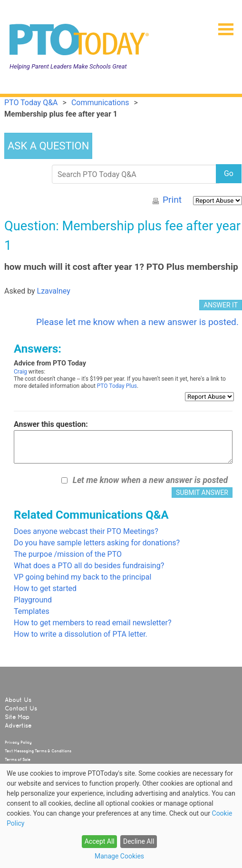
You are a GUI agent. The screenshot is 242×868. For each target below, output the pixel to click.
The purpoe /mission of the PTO (68, 554)
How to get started (45, 588)
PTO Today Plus (117, 386)
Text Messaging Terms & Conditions (38, 751)
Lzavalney (54, 291)
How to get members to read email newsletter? (93, 623)
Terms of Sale (18, 759)
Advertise (18, 726)
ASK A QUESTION (48, 146)
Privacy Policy (18, 742)
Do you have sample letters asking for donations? (97, 543)
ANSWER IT (221, 305)
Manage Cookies (119, 856)
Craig (20, 372)
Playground (33, 600)
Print (172, 200)
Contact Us (21, 709)
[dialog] (121, 816)
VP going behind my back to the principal (82, 577)
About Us (18, 700)
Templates (32, 611)
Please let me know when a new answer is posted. (137, 322)
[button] (222, 26)
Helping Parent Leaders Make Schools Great (68, 66)
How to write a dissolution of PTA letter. (81, 634)
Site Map (17, 717)
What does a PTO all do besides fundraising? (89, 566)
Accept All (100, 841)
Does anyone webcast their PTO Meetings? (86, 531)
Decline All (139, 841)
